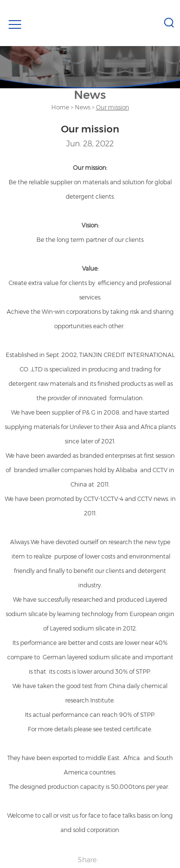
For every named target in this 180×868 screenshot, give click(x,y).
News (83, 107)
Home (60, 107)
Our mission (113, 107)
